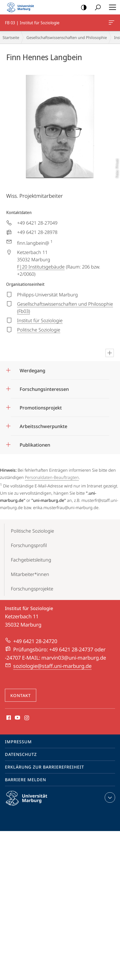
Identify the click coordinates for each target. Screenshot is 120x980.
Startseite (11, 37)
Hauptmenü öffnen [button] (111, 7)
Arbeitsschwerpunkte (43, 426)
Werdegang (32, 370)
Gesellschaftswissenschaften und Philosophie (67, 37)
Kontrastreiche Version (82, 8)
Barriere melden (25, 780)
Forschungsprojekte (32, 589)
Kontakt (21, 696)
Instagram (27, 718)
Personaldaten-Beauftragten (52, 477)
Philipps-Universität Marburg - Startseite (22, 7)
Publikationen (35, 445)
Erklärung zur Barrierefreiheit (44, 767)
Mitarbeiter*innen (30, 574)
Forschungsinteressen (44, 389)
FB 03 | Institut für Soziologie (111, 23)
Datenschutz (21, 754)
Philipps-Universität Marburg (31, 802)
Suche (96, 8)
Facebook (8, 718)
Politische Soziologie (32, 531)
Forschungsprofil (29, 545)
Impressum (18, 742)
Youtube (17, 718)
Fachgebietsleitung (31, 560)
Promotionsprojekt (41, 408)
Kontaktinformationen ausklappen (109, 797)
